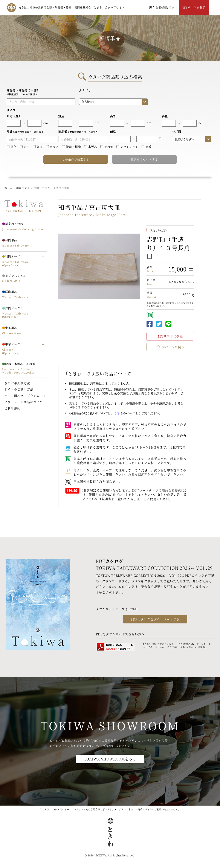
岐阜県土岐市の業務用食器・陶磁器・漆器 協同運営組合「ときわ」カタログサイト (72, 7)
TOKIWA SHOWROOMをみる (110, 759)
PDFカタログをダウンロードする (155, 619)
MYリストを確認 (194, 7)
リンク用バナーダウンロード (25, 396)
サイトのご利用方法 (19, 389)
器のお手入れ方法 (17, 383)
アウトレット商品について (24, 402)
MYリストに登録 (170, 336)
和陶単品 (22, 188)
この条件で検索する (76, 159)
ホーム (8, 188)
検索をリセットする (144, 159)
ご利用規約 (12, 408)
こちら (119, 413)
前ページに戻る (170, 347)
